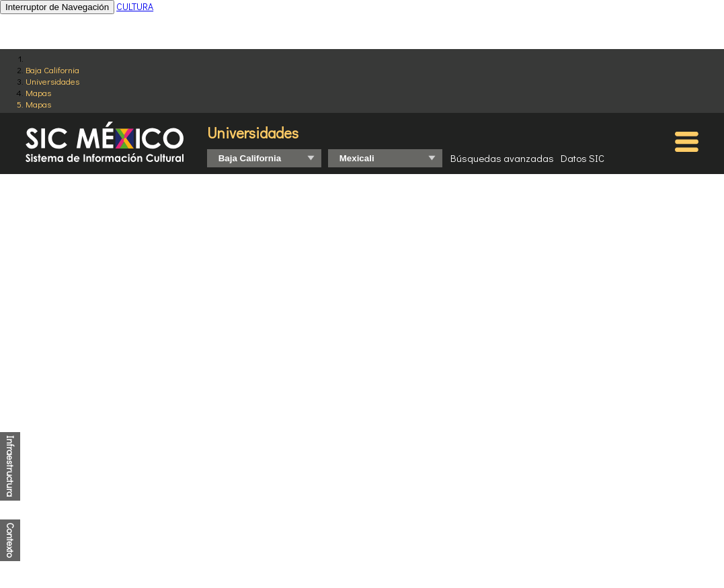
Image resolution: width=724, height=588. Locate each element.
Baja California (52, 70)
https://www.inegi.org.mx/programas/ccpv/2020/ (342, 516)
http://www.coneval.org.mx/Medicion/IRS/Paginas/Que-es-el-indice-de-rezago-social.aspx (358, 534)
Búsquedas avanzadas (502, 158)
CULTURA (135, 6)
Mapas (38, 92)
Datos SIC (582, 158)
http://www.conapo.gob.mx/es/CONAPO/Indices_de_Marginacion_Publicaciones (336, 525)
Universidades (52, 81)
